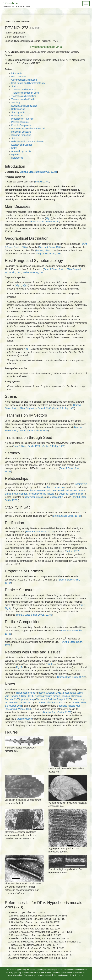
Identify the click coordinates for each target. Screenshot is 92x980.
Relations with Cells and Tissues (28, 142)
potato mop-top (20, 494)
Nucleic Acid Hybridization (24, 106)
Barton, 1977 (72, 551)
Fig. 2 (19, 285)
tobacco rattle (56, 497)
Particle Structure (20, 122)
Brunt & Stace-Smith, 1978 (45, 222)
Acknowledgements (21, 151)
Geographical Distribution (24, 80)
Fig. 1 (49, 218)
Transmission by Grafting (24, 96)
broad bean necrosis (40, 490)
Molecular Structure (21, 132)
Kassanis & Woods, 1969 (18, 709)
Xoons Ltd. (79, 975)
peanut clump (28, 699)
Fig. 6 (50, 664)
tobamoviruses (24, 719)
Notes (14, 148)
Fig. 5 (19, 667)
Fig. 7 (83, 605)
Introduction (17, 73)
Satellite (15, 138)
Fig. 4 (28, 349)
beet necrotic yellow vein (64, 490)
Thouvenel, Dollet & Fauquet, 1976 (54, 699)
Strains (15, 86)
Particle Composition (22, 125)
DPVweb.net (16, 5)
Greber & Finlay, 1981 (50, 247)
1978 (54, 172)
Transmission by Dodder (24, 99)
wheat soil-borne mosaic (71, 494)
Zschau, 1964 (43, 250)
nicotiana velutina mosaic (41, 494)
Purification (17, 116)
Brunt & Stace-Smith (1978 (35, 172)
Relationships (18, 109)
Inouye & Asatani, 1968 (50, 693)
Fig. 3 (25, 285)
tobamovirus (81, 484)
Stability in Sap (19, 112)
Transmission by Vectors (24, 90)
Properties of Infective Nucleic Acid (29, 129)
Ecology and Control (22, 145)
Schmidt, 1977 (42, 182)
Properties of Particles (22, 119)
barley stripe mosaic (35, 497)
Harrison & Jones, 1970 (21, 703)
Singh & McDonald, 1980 (49, 254)
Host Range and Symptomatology (28, 83)
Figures (15, 155)
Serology (16, 103)
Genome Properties (21, 135)
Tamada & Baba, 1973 (22, 696)
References (17, 158)
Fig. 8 (8, 608)
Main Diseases (19, 77)
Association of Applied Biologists (44, 970)
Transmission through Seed (25, 93)
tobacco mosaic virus (56, 487)
